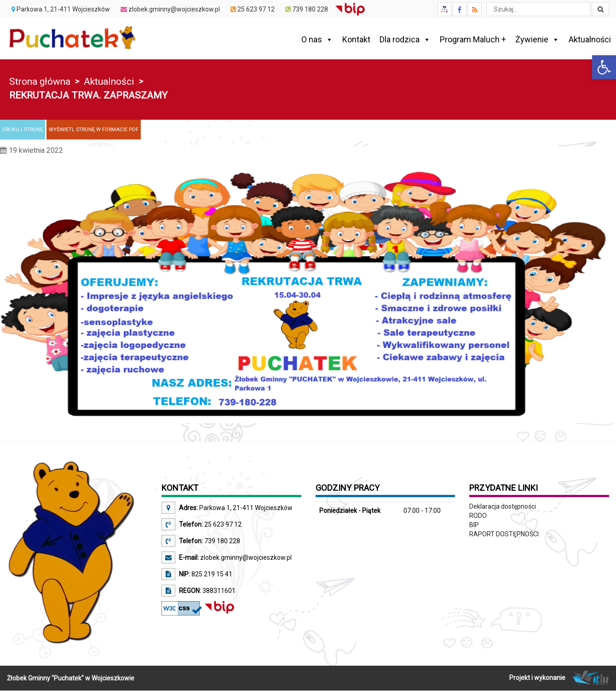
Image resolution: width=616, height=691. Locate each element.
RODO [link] (478, 516)
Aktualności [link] (590, 39)
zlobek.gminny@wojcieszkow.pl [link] (245, 557)
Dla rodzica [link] (405, 40)
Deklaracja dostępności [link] (503, 506)
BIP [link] (474, 525)
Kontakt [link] (356, 39)
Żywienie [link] (537, 40)
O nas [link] (317, 40)
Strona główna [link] (40, 81)
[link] (604, 67)
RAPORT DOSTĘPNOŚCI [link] (504, 534)
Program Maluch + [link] (473, 39)
